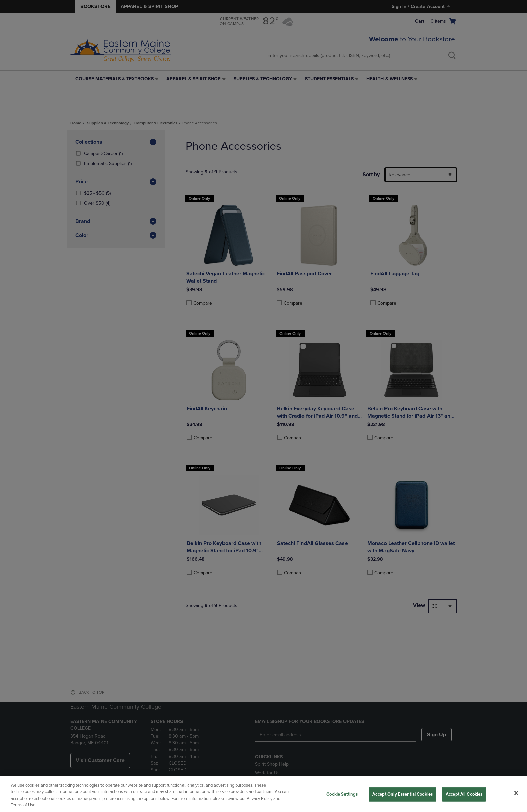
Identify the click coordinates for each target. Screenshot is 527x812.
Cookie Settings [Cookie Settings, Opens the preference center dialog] (342, 794)
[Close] (516, 793)
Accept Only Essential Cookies (402, 794)
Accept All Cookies (464, 794)
